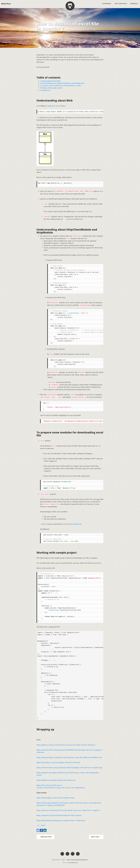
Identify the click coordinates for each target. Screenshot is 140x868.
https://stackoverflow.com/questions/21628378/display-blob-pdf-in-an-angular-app (69, 768)
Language (134, 4)
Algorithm (106, 4)
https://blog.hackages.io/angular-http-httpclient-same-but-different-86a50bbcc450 (69, 757)
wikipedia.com (53, 106)
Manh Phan (6, 4)
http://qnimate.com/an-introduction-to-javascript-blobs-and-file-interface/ (66, 745)
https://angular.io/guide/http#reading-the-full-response (59, 815)
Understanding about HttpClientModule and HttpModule (62, 83)
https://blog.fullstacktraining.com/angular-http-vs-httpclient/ (61, 820)
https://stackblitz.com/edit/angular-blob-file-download (58, 762)
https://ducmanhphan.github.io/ (77, 860)
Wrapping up (45, 90)
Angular (43, 825)
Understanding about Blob (50, 81)
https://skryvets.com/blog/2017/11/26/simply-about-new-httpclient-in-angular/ (68, 810)
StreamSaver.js (76, 524)
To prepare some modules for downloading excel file (60, 86)
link (90, 211)
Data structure (120, 4)
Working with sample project (51, 88)
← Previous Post (45, 837)
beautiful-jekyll (73, 863)
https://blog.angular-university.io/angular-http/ (56, 798)
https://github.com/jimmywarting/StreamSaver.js (56, 780)
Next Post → (96, 837)
